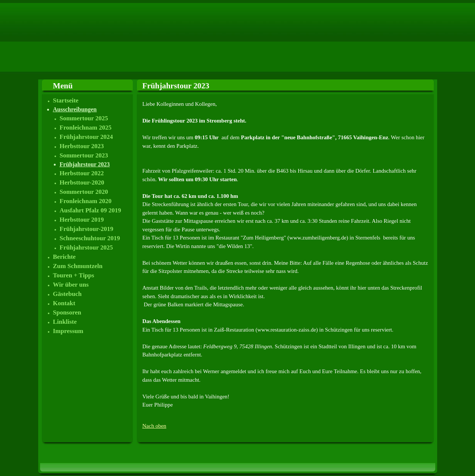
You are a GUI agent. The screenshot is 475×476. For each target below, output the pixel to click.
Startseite (66, 100)
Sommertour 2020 (84, 192)
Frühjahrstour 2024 (86, 137)
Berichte (64, 257)
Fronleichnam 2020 (86, 201)
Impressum (68, 331)
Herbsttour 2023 (82, 146)
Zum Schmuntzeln (78, 266)
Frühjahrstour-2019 (87, 229)
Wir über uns (71, 285)
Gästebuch (67, 294)
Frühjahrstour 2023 (85, 164)
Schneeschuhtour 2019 (90, 238)
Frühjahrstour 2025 (86, 247)
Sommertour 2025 (84, 118)
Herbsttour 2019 (82, 220)
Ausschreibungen (75, 109)
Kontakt (64, 303)
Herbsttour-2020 (82, 182)
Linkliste (65, 322)
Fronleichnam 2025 (86, 128)
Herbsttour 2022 (82, 173)
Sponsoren (67, 312)
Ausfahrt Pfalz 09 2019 (91, 210)
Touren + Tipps (74, 275)
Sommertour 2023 (84, 155)
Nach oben (155, 426)
